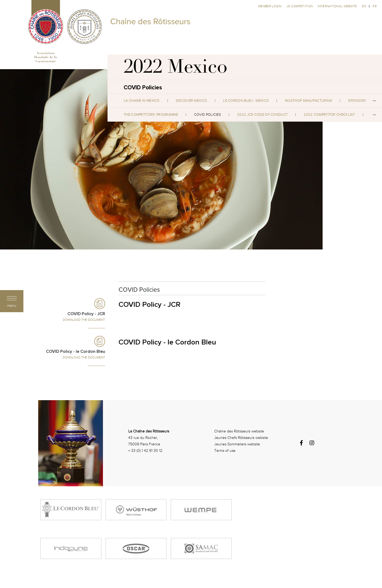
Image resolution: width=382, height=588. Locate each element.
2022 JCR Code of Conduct (262, 115)
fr (375, 6)
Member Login (270, 6)
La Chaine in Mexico (142, 101)
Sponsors (358, 101)
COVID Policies (208, 115)
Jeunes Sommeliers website (237, 444)
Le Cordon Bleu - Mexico (246, 101)
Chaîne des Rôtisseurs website (239, 431)
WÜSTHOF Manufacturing (308, 101)
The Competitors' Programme (151, 115)
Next (374, 101)
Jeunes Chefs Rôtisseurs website (241, 438)
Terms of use (225, 451)
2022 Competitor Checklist (329, 115)
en (364, 6)
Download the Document (84, 320)
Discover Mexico (192, 101)
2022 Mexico (176, 69)
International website (337, 6)
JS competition (300, 6)
